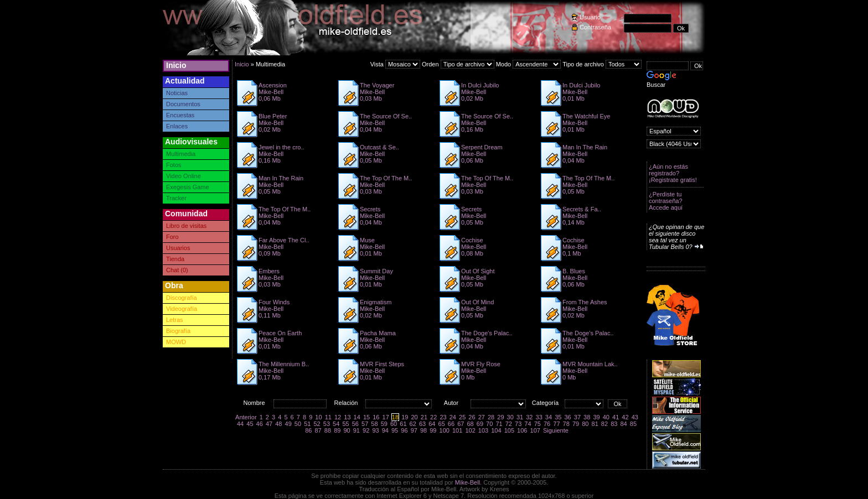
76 (547, 424)
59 (384, 424)
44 (240, 424)
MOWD (176, 342)
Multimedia (181, 154)
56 (355, 424)
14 (357, 417)
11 (328, 417)
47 (269, 424)
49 (288, 424)
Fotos (174, 165)
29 (500, 417)
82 (604, 424)
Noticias (177, 93)
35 (558, 417)
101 (457, 430)
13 (347, 417)
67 (461, 424)
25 (462, 417)
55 (345, 424)
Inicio (176, 65)
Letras (175, 320)
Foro (172, 237)
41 (616, 417)
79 (576, 424)
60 (394, 424)
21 (424, 417)
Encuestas (180, 115)
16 (376, 417)
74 (528, 424)
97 (414, 430)
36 (567, 417)
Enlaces (177, 126)
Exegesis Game (188, 187)
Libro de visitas (186, 226)
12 (338, 417)
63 (422, 424)
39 (596, 417)
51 (307, 424)
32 (529, 417)
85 (633, 424)
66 (451, 424)
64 (432, 424)
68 (470, 424)
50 (298, 424)
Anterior (246, 417)
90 (347, 430)
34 (549, 417)
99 (433, 430)
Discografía (182, 298)
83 (614, 424)
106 (522, 430)
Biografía (178, 331)
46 (260, 424)
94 (385, 430)
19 (405, 417)
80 (585, 424)
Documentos (183, 104)
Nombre (254, 403)
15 (366, 417)
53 (327, 424)
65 (442, 424)
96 (404, 430)
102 (470, 430)
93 (375, 430)
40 (606, 417)
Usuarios (178, 248)
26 (472, 417)
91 (356, 430)
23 (443, 417)
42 (625, 417)
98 (423, 430)
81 (595, 424)
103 (483, 430)
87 (318, 430)
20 (414, 417)
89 (337, 430)
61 (403, 424)
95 (395, 430)
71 (499, 424)
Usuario (590, 17)
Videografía (182, 309)
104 (496, 430)
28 (491, 417)
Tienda (175, 259)
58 (374, 424)
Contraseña (595, 27)
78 (566, 424)
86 (308, 430)
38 (587, 417)
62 (413, 424)
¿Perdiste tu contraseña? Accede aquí (666, 201)
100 (445, 430)
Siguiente (556, 430)
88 (328, 430)
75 (538, 424)
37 (577, 417)
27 (482, 417)
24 (453, 417)
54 (336, 424)
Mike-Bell (467, 482)
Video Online (184, 176)
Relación (346, 403)
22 (433, 417)
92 (366, 430)
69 (480, 424)
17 (386, 417)
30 (510, 417)
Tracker (176, 198)
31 (520, 417)
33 (539, 417)
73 (518, 424)
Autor (451, 403)
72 (509, 424)
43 (635, 417)
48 (278, 424)
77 (556, 424)
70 (489, 424)
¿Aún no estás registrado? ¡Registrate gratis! (673, 173)
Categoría (545, 403)
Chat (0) (177, 270)
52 (317, 424)
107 (535, 430)
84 (623, 424)
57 (365, 424)
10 (318, 417)
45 (250, 424)
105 (509, 430)
